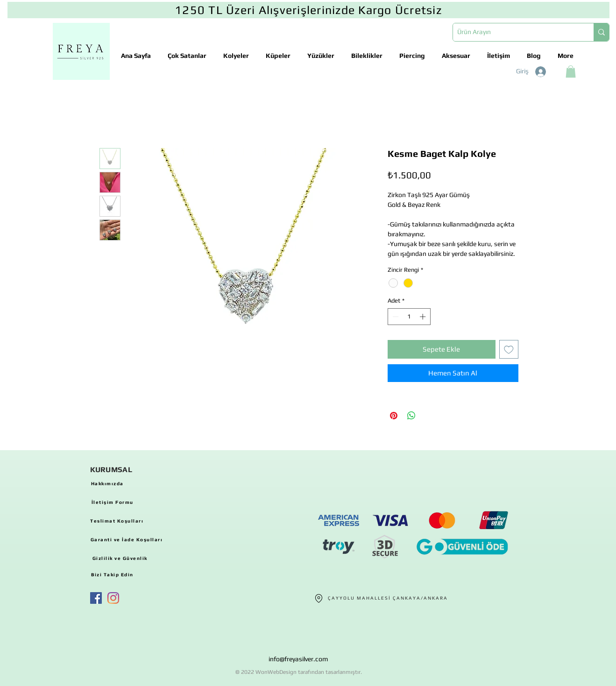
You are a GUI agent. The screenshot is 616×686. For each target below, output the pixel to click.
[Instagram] (113, 598)
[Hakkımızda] (107, 483)
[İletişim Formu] (113, 502)
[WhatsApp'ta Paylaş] (411, 416)
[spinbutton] (409, 317)
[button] (571, 71)
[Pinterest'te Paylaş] (394, 416)
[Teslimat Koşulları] (117, 521)
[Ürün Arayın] (516, 32)
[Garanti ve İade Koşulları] (127, 539)
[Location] (319, 598)
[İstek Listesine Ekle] (509, 350)
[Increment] (424, 317)
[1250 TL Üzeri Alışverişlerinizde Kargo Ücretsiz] (308, 10)
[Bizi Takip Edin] (113, 574)
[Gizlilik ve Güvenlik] (120, 558)
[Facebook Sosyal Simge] (96, 598)
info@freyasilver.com (298, 659)
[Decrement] (395, 317)
